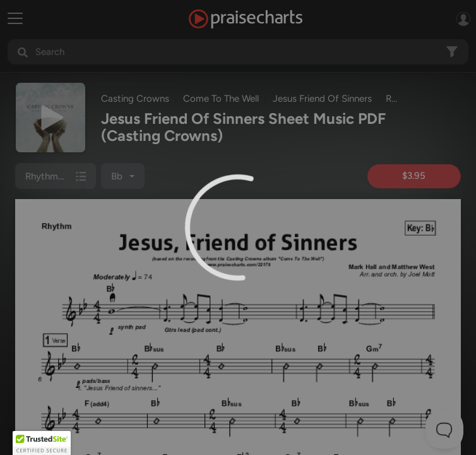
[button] (42, 443)
